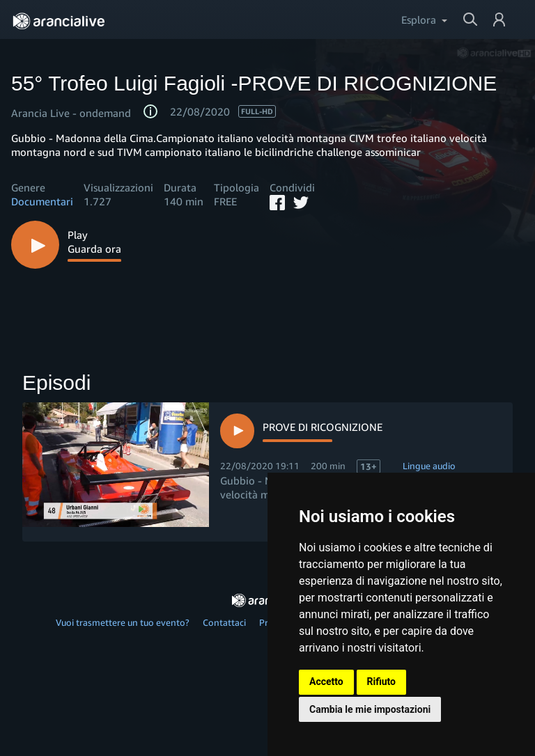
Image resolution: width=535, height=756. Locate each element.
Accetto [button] (326, 682)
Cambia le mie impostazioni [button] (370, 709)
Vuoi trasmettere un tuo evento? (123, 622)
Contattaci (224, 622)
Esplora (419, 19)
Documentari (42, 201)
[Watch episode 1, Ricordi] (301, 431)
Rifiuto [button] (382, 682)
